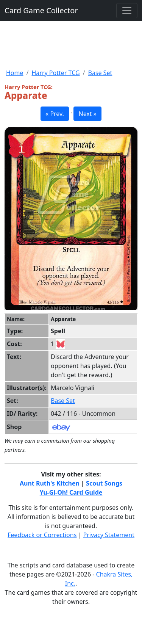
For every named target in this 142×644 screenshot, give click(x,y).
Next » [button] (87, 114)
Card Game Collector (41, 10)
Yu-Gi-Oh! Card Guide (71, 492)
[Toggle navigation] (127, 11)
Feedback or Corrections (42, 535)
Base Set (100, 73)
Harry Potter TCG (55, 73)
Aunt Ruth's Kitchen (50, 483)
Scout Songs (104, 483)
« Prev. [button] (55, 114)
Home (15, 73)
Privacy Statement (109, 535)
